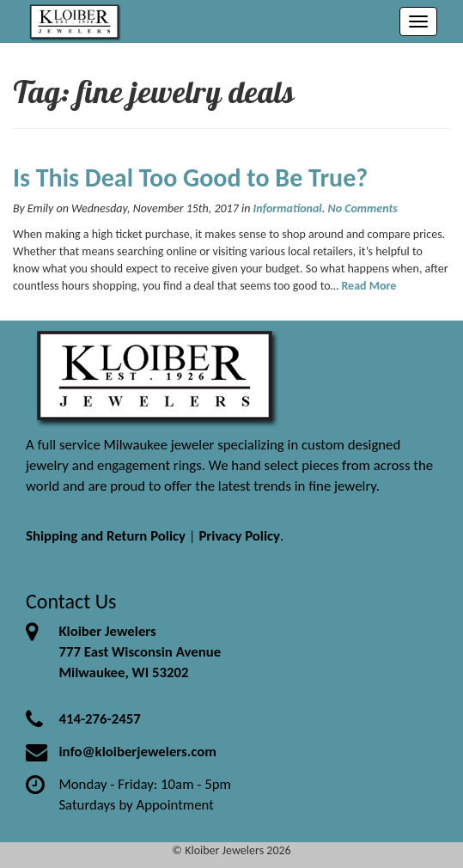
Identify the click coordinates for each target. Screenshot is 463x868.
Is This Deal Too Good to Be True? (190, 177)
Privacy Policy (239, 536)
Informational (288, 208)
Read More (369, 286)
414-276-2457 (99, 719)
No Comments (362, 208)
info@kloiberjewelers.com (137, 752)
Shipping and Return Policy (106, 536)
